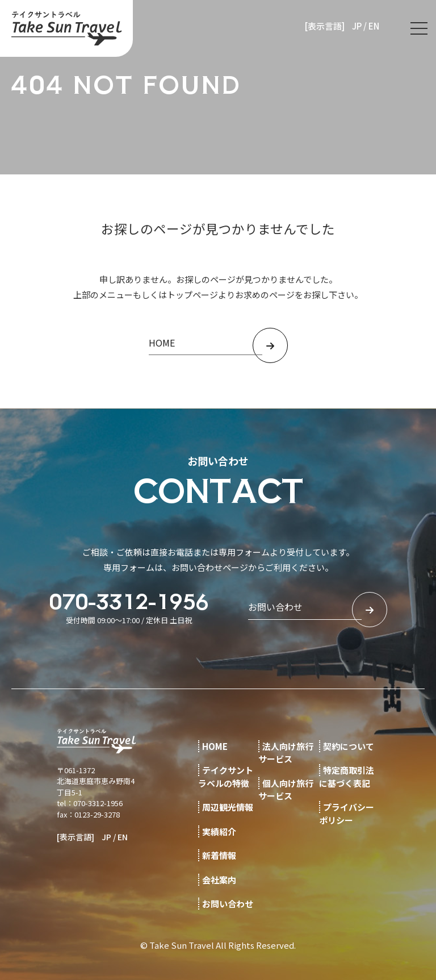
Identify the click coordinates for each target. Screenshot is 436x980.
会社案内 (219, 880)
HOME (215, 746)
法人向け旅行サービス (286, 753)
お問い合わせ (228, 904)
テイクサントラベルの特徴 (226, 777)
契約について (349, 746)
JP (357, 26)
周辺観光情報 (228, 807)
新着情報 (219, 855)
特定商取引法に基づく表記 (347, 777)
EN (374, 26)
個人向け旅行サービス (286, 790)
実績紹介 (219, 831)
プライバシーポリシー (347, 814)
